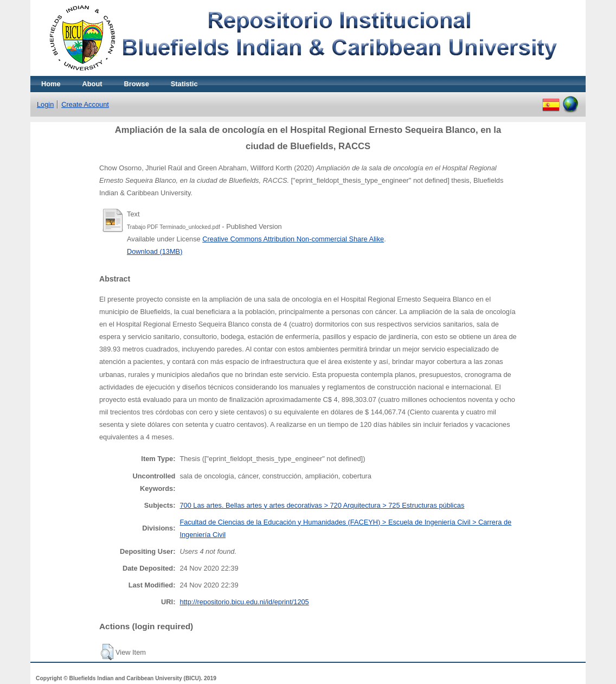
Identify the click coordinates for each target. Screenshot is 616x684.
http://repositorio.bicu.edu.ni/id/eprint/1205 (244, 602)
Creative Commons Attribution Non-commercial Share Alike (293, 239)
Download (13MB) (155, 251)
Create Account (85, 104)
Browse (137, 84)
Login (45, 104)
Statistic (184, 84)
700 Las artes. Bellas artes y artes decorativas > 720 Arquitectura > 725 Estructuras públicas (322, 505)
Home (51, 84)
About (92, 84)
